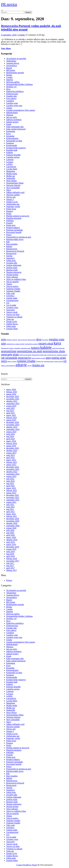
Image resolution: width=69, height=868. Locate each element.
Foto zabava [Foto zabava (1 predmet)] (45, 340)
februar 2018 (12, 559)
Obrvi (9, 190)
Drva (8, 89)
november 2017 (13, 561)
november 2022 (13, 469)
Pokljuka (10, 221)
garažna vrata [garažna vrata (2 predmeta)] (57, 339)
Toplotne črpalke (13, 291)
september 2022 (13, 474)
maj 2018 (10, 554)
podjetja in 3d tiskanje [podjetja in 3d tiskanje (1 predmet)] (25, 355)
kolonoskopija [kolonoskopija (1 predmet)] (5, 348)
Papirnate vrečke (13, 206)
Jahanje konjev (12, 122)
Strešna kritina (12, 275)
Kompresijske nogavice (16, 148)
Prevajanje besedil (14, 232)
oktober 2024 (12, 427)
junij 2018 (10, 552)
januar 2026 (11, 394)
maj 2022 (10, 483)
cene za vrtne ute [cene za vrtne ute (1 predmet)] (22, 340)
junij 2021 (10, 507)
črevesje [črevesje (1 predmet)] (30, 366)
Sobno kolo (11, 261)
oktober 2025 (12, 401)
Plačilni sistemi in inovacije (18, 216)
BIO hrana (11, 70)
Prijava (9, 580)
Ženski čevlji (12, 322)
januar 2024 (11, 446)
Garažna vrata (12, 103)
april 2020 (10, 535)
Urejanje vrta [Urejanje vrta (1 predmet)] (40, 361)
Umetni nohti (12, 298)
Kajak (9, 124)
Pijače (9, 214)
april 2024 (10, 439)
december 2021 (13, 495)
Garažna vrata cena (14, 105)
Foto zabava (11, 98)
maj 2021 (10, 509)
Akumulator (11, 61)
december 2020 (13, 519)
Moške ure (11, 176)
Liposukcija (11, 167)
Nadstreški (11, 178)
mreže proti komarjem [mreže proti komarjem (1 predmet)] (58, 348)
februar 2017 (12, 570)
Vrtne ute (10, 319)
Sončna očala (12, 268)
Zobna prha (11, 326)
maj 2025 (10, 411)
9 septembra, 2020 (9, 35)
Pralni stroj (11, 225)
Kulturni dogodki (13, 155)
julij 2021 (10, 505)
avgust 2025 (11, 406)
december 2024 (13, 422)
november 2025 (13, 399)
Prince (9, 235)
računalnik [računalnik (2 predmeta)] (11, 358)
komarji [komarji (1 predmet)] (11, 348)
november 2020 (13, 521)
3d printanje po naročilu (16, 59)
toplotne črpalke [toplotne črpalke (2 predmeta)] (26, 361)
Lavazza (10, 162)
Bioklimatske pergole (15, 73)
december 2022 (13, 467)
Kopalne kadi (12, 150)
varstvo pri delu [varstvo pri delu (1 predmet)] (58, 361)
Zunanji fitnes (12, 329)
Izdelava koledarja (14, 120)
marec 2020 (11, 537)
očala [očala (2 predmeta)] (16, 354)
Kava (8, 134)
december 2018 (13, 547)
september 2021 (13, 500)
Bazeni (9, 68)
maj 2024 (10, 436)
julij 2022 (10, 479)
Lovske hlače (12, 169)
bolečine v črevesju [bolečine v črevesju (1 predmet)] (12, 340)
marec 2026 (11, 389)
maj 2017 (10, 566)
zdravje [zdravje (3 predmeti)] (21, 365)
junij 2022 (10, 481)
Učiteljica (10, 296)
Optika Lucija (12, 202)
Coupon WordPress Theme (27, 865)
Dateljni (10, 80)
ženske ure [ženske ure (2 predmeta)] (38, 365)
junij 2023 (10, 455)
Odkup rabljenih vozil (15, 192)
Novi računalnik (13, 188)
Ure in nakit (11, 305)
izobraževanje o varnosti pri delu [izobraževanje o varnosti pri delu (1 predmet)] (16, 344)
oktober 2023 (12, 451)
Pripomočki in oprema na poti (19, 237)
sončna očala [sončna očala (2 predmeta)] (59, 358)
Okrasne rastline (13, 195)
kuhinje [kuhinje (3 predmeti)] (46, 347)
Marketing (11, 171)
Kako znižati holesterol (16, 129)
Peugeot (10, 211)
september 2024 (13, 429)
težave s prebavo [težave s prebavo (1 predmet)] (12, 361)
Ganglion (10, 101)
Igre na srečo (12, 117)
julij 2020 (10, 530)
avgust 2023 (11, 453)
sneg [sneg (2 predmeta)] (48, 358)
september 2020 (13, 526)
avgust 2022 (11, 476)
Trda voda (10, 293)
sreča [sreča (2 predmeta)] (4, 361)
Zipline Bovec (12, 324)
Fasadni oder (12, 96)
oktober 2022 (12, 472)
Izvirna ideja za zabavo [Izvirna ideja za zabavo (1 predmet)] (31, 344)
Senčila (9, 256)
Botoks (9, 75)
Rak (8, 242)
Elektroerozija (12, 94)
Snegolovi (10, 258)
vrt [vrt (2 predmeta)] (65, 361)
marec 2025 (11, 415)
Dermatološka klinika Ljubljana (19, 84)
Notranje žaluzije (13, 185)
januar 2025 (11, 420)
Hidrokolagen (12, 113)
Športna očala (12, 270)
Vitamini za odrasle (14, 317)
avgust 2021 (11, 502)
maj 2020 (10, 533)
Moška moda (12, 174)
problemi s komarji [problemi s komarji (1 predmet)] (62, 355)
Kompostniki (12, 145)
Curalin (9, 77)
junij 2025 (10, 408)
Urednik (21, 35)
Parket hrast (11, 209)
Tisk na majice (12, 286)
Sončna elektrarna (14, 265)
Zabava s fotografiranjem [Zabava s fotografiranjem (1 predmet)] (8, 366)
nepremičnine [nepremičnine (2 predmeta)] (9, 351)
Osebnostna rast (13, 204)
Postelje (10, 223)
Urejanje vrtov (12, 307)
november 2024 (13, 425)
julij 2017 (10, 563)
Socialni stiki (12, 263)
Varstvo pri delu (13, 315)
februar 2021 (12, 516)
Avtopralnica (12, 66)
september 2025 (13, 404)
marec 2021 (11, 514)
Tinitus (9, 284)
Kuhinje (10, 152)
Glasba (9, 108)
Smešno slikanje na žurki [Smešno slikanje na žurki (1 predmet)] (38, 358)
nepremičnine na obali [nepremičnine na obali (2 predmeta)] (30, 351)
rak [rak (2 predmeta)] (3, 358)
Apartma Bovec (13, 63)
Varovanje (10, 310)
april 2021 (10, 512)
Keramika (10, 136)
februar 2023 (12, 462)
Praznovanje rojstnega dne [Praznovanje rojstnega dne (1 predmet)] (39, 355)
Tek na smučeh (12, 282)
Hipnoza (10, 115)
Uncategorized (12, 300)
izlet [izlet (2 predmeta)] (4, 343)
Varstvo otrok (12, 312)
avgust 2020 (11, 528)
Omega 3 (10, 199)
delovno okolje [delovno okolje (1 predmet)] (32, 340)
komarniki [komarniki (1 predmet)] (17, 348)
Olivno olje (11, 197)
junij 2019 (10, 542)
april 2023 (10, 458)
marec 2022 (11, 488)
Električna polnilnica (15, 91)
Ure (8, 303)
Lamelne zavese (13, 157)
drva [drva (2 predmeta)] (39, 339)
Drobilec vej (11, 87)
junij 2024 (10, 434)
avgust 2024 (11, 432)
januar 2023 (11, 465)
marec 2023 (11, 460)
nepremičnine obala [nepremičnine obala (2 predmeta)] (54, 351)
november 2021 (13, 497)
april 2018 (10, 556)
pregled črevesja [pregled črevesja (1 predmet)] (52, 355)
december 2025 (13, 396)
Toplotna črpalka (13, 289)
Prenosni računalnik (15, 230)
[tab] (2, 10)
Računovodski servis (15, 239)
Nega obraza (11, 181)
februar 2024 (12, 443)
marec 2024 (11, 441)
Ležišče (9, 164)
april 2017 (10, 568)
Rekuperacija (12, 249)
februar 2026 (12, 392)
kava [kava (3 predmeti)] (57, 343)
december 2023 (13, 448)
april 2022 (10, 486)
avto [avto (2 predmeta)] (4, 339)
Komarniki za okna (14, 141)
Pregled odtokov (13, 228)
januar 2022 (11, 493)
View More (6, 48)
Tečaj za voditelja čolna (16, 279)
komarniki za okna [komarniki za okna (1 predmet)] (25, 348)
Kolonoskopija (12, 138)
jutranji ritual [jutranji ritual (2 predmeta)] (46, 343)
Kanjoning (11, 131)
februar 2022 (12, 490)
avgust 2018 (11, 549)
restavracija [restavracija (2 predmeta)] (24, 358)
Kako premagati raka (15, 127)
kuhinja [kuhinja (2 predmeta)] (36, 348)
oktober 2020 (12, 523)
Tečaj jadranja (12, 277)
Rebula (9, 246)
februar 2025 (12, 418)
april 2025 (10, 413)
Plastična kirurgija (14, 218)
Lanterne (10, 160)
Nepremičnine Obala (15, 183)
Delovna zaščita (13, 82)
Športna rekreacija (14, 272)
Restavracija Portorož (15, 251)
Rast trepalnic (12, 244)
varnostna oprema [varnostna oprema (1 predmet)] (49, 361)
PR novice (9, 4)
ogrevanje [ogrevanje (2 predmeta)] (7, 354)
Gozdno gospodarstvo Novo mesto (21, 110)
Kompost (10, 143)
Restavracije (11, 253)
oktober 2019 (12, 540)
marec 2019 (11, 544)
